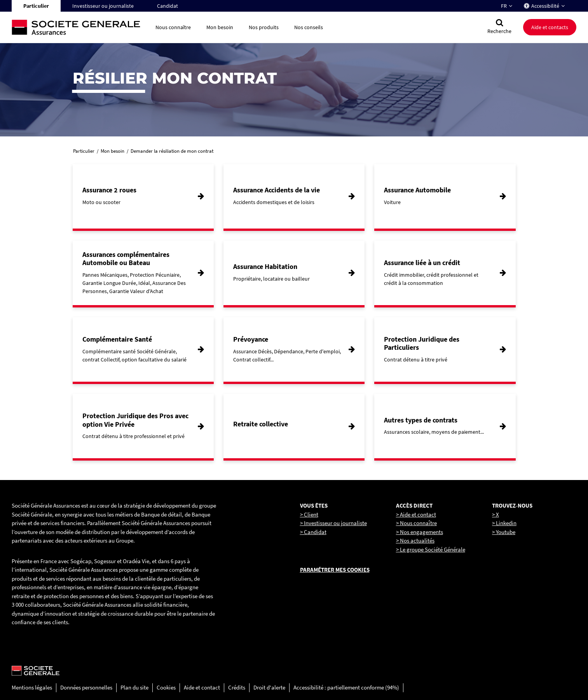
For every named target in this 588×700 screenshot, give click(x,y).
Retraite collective (261, 424)
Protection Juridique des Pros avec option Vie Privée (135, 420)
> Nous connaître (416, 523)
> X (496, 514)
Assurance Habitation (265, 266)
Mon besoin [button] (220, 27)
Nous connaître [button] (173, 27)
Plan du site (134, 687)
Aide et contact (202, 687)
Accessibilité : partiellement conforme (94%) (346, 687)
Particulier (36, 6)
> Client (309, 514)
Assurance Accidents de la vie (277, 190)
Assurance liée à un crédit (422, 263)
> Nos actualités (415, 540)
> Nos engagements (420, 532)
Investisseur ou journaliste (103, 6)
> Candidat (313, 532)
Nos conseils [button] (309, 27)
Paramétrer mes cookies (335, 570)
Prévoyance (251, 339)
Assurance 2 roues (109, 190)
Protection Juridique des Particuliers (422, 343)
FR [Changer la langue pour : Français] (504, 6)
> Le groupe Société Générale (431, 549)
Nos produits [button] (264, 27)
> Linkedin (504, 523)
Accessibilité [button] (545, 6)
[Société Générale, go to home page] (80, 27)
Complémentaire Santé (117, 339)
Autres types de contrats (421, 420)
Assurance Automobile (417, 190)
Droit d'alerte (269, 687)
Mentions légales (32, 687)
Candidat (168, 6)
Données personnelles (86, 687)
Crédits (237, 687)
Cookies (166, 687)
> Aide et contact (416, 514)
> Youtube (504, 532)
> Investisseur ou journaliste (333, 523)
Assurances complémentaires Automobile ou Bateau (126, 259)
